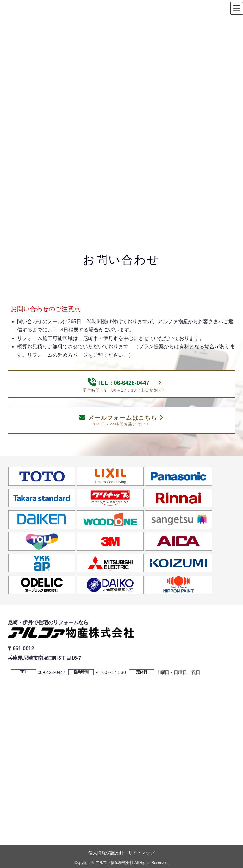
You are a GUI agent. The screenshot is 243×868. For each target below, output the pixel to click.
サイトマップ (141, 853)
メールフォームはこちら (121, 420)
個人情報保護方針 (106, 853)
